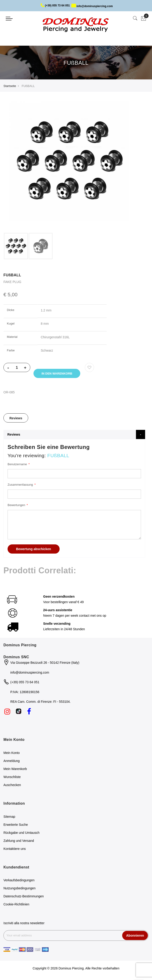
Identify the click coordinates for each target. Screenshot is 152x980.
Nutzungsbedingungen (19, 889)
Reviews (16, 419)
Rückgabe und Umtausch (21, 833)
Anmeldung (12, 762)
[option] (16, 246)
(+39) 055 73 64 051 (55, 6)
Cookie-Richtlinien (16, 905)
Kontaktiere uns (15, 849)
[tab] (16, 419)
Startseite (10, 86)
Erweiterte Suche (16, 825)
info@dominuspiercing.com (92, 6)
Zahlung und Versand (19, 841)
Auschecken (12, 786)
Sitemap (9, 817)
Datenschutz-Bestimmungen (24, 897)
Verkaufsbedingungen (19, 881)
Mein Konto (12, 753)
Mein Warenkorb (15, 770)
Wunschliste (12, 778)
